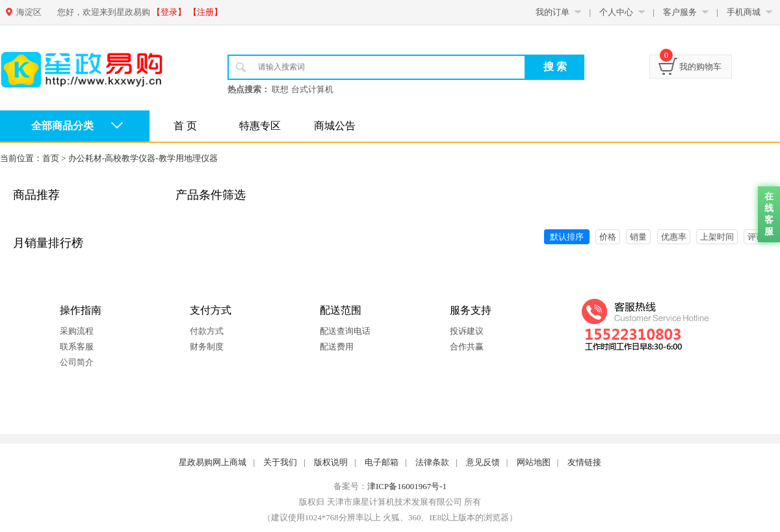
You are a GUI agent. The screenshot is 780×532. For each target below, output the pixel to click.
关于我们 (280, 462)
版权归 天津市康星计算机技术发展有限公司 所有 (390, 502)
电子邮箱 (382, 462)
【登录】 (169, 12)
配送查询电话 (345, 331)
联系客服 (77, 347)
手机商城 (744, 12)
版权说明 (331, 462)
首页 (51, 158)
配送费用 (337, 347)
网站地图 (534, 462)
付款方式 (207, 331)
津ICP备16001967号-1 (407, 486)
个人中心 (616, 12)
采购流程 (77, 331)
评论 (756, 237)
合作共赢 (467, 347)
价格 (608, 237)
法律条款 (432, 462)
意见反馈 (483, 462)
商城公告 (335, 126)
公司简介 (77, 362)
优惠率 (674, 237)
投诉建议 (467, 331)
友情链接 (584, 462)
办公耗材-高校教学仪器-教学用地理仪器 (143, 158)
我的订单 (552, 12)
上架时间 (717, 237)
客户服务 (680, 12)
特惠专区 (260, 126)
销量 (638, 237)
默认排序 (567, 237)
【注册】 (205, 12)
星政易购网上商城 (213, 462)
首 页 (185, 126)
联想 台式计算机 (302, 89)
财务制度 (207, 347)
